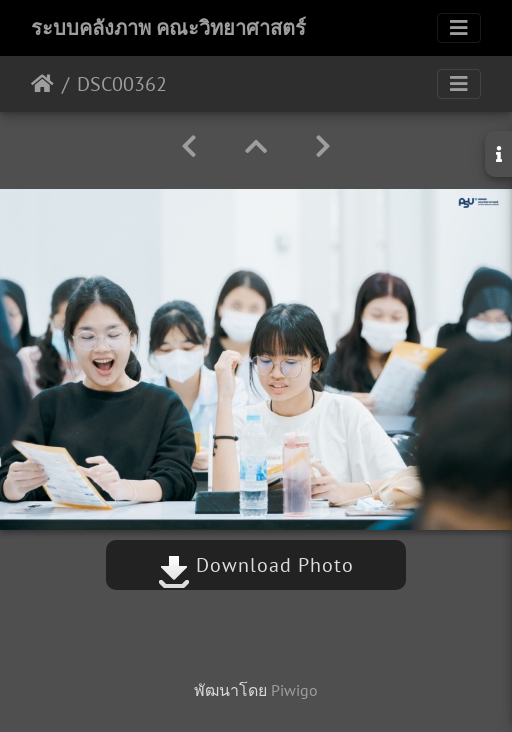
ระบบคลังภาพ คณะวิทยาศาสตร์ (168, 28)
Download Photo (256, 565)
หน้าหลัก (42, 84)
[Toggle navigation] (459, 28)
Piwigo (294, 690)
